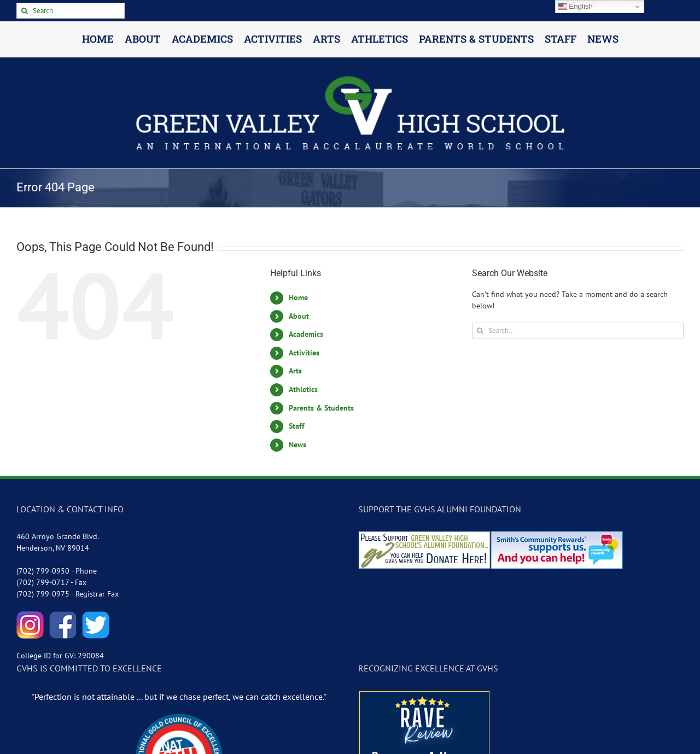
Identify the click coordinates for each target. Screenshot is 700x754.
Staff (297, 426)
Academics (306, 334)
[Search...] (71, 11)
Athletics (303, 389)
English (576, 7)
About (299, 316)
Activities (304, 353)
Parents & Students (321, 408)
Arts (295, 371)
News (297, 445)
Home (298, 297)
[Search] (24, 11)
